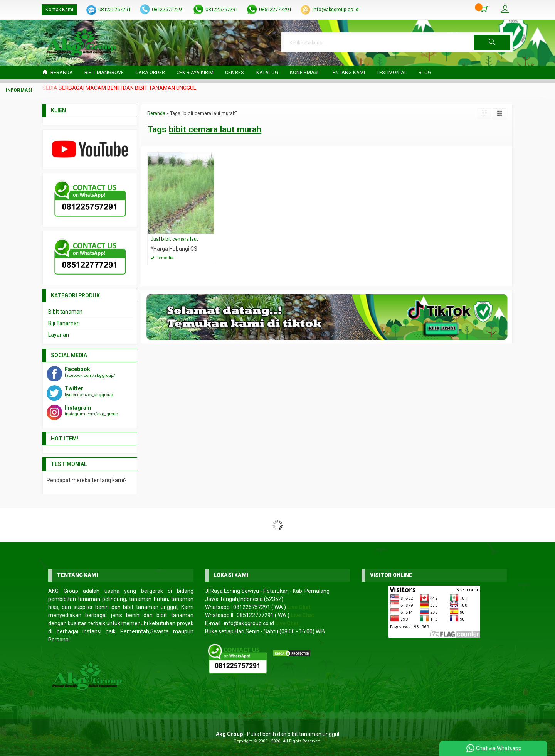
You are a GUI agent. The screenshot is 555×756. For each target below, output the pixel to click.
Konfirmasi (304, 72)
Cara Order (150, 72)
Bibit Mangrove (104, 72)
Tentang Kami (347, 72)
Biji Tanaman (64, 323)
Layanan (59, 335)
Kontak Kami (59, 9)
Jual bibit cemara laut (174, 239)
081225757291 (114, 9)
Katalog (267, 72)
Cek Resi (235, 72)
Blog (425, 72)
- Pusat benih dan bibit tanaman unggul (277, 734)
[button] (492, 42)
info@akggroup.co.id (336, 9)
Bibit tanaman (65, 312)
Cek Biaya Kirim (195, 72)
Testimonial (392, 72)
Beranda (58, 72)
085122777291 (275, 9)
